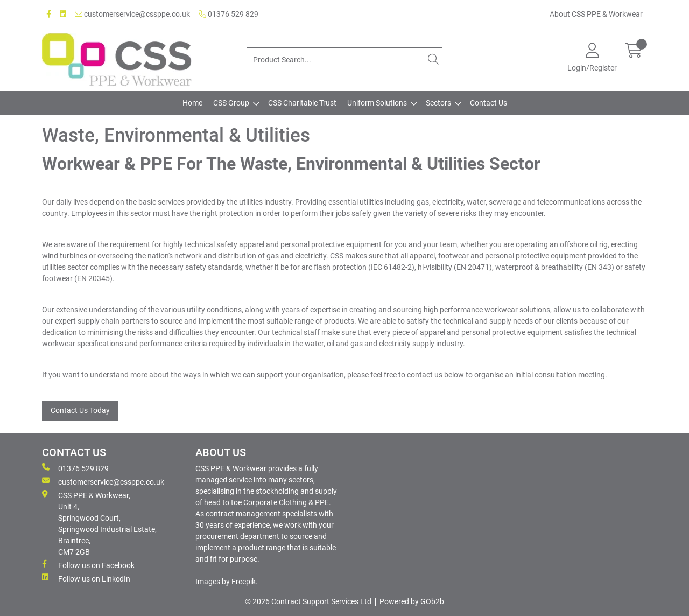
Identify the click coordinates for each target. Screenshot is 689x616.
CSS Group (231, 103)
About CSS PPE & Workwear (596, 14)
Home (192, 103)
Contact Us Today (80, 410)
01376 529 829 (229, 14)
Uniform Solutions (377, 103)
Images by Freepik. (227, 582)
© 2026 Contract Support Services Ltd (308, 601)
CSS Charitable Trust (302, 103)
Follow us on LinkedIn (86, 578)
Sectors (438, 103)
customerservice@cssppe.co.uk (132, 14)
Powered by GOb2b (412, 601)
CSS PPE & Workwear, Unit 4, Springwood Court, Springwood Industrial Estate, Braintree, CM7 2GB (99, 523)
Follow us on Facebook (88, 565)
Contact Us (488, 103)
